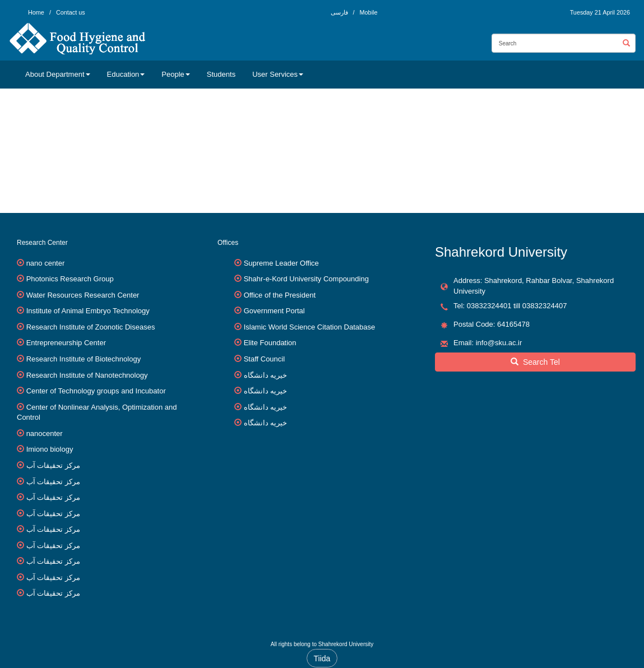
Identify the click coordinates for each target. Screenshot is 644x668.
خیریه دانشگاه (266, 375)
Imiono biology (50, 449)
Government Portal (274, 311)
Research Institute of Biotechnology (84, 359)
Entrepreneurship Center (66, 343)
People (175, 74)
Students (221, 74)
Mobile (369, 12)
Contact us (71, 12)
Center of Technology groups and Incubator (96, 391)
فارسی (340, 12)
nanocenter (45, 433)
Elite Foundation (270, 343)
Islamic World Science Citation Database (310, 327)
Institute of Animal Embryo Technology (88, 311)
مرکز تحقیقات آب (53, 465)
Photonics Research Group (70, 279)
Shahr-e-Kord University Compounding (306, 279)
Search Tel (535, 362)
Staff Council (264, 359)
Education (126, 74)
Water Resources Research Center (83, 295)
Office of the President (280, 295)
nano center (46, 263)
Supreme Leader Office (281, 263)
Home (36, 12)
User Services (278, 74)
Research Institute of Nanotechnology (87, 375)
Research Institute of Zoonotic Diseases (91, 327)
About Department (58, 74)
